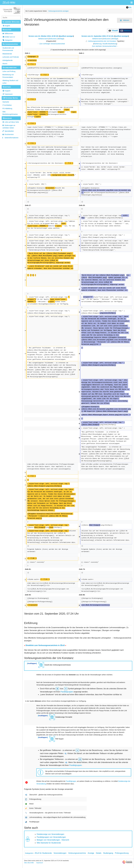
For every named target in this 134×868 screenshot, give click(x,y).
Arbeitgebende (8, 60)
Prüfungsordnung (122, 853)
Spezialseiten (9, 131)
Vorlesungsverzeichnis (77, 853)
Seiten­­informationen (12, 138)
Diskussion (53, 39)
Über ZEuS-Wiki (29, 863)
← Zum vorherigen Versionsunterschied (51, 44)
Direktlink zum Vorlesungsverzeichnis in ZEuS (45, 645)
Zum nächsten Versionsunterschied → (105, 46)
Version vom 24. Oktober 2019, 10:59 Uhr (44, 36)
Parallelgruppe (71, 781)
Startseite (6, 102)
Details (99, 853)
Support (6, 91)
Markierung (98, 44)
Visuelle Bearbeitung (110, 44)
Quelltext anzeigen (66, 36)
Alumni (5, 64)
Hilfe (129, 7)
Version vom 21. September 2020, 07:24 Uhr (98, 36)
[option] (113, 31)
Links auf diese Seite (12, 122)
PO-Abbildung (7, 108)
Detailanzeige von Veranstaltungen (50, 834)
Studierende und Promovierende (8, 49)
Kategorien (7, 40)
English (6, 26)
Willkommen (9, 34)
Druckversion (9, 134)
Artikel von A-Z (9, 37)
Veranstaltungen (60, 853)
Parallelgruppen (67, 692)
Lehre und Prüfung (9, 71)
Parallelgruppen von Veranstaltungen (51, 837)
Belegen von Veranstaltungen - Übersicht (53, 840)
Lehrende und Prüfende (11, 57)
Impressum (8, 94)
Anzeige (91, 853)
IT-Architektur (7, 105)
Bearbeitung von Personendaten (8, 76)
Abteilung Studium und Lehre (10, 82)
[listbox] (120, 31)
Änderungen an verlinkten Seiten (9, 127)
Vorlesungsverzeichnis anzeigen (58, 11)
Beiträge (61, 39)
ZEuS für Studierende (43, 853)
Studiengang (108, 853)
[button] (113, 31)
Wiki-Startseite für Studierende (49, 843)
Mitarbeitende (7, 54)
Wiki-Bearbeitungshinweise (10, 113)
